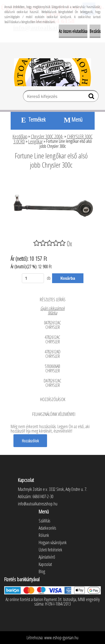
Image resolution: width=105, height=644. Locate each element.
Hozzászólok (30, 441)
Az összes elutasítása (73, 31)
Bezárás (95, 31)
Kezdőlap (20, 136)
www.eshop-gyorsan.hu (61, 638)
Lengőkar (36, 141)
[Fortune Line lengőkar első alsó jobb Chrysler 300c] (53, 180)
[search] (92, 97)
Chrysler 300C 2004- (47, 136)
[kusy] (33, 278)
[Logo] (53, 72)
